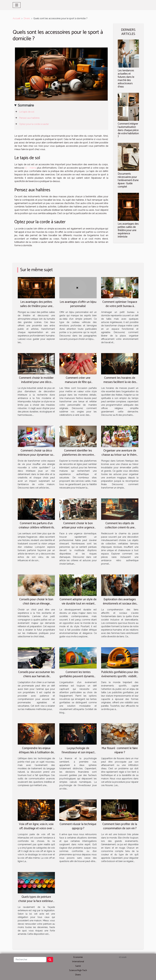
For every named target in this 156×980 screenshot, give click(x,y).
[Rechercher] (30, 960)
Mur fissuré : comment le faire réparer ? (120, 750)
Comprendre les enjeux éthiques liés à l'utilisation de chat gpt (36, 752)
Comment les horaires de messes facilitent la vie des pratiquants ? (120, 382)
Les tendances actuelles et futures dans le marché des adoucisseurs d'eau (126, 79)
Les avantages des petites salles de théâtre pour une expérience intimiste (128, 230)
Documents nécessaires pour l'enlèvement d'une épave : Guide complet (128, 180)
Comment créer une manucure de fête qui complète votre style (78, 382)
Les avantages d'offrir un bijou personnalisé (78, 304)
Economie (78, 957)
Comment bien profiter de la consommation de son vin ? (120, 826)
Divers (27, 18)
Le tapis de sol (27, 112)
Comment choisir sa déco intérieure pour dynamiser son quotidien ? (36, 455)
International (78, 962)
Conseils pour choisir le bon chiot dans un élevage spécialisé (36, 604)
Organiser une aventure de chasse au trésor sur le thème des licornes (120, 455)
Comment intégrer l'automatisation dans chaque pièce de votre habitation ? (128, 130)
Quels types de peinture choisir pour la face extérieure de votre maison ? (36, 901)
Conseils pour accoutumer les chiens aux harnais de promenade (36, 676)
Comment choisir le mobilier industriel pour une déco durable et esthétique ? (36, 382)
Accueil (16, 18)
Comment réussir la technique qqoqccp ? (78, 826)
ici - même (31, 168)
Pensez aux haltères (29, 118)
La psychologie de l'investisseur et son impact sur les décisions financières (78, 752)
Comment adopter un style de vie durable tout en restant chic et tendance (78, 604)
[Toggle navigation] (17, 5)
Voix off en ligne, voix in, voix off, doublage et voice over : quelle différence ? (36, 828)
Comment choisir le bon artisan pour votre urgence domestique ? (78, 528)
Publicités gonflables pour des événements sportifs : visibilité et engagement (120, 676)
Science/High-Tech (78, 970)
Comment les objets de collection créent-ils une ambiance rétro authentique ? (120, 528)
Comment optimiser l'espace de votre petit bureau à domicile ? (120, 306)
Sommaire (26, 105)
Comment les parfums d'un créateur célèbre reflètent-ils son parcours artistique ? (36, 528)
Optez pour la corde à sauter (34, 124)
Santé (78, 966)
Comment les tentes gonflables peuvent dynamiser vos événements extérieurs (78, 676)
